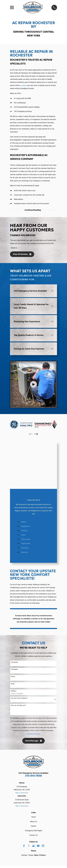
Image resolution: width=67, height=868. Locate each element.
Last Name (14, 622)
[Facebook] (24, 799)
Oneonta (24, 505)
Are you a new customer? (19, 651)
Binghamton (26, 479)
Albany (24, 475)
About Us (33, 774)
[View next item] (36, 434)
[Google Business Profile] (33, 799)
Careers (33, 779)
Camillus (24, 483)
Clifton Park (26, 492)
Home (34, 770)
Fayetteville (26, 496)
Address (14, 644)
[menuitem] (23, 828)
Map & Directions (22, 746)
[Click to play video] (33, 384)
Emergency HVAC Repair (34, 783)
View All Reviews (22, 254)
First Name (14, 615)
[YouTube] (38, 799)
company (24, 85)
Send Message (33, 694)
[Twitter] (29, 799)
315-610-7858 (33, 729)
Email (13, 637)
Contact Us (34, 788)
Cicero (23, 488)
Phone (13, 630)
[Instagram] (43, 799)
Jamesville (25, 501)
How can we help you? (18, 658)
